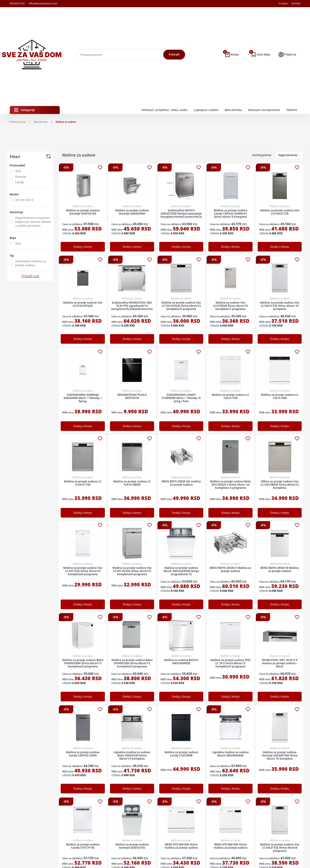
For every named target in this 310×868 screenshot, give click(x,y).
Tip (12, 256)
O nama (283, 4)
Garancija (17, 212)
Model (14, 194)
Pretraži (174, 54)
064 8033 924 (17, 4)
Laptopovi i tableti (206, 110)
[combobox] (289, 155)
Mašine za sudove (66, 122)
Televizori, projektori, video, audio (164, 110)
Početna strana (17, 122)
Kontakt (296, 4)
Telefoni (292, 110)
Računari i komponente (264, 110)
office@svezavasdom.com (43, 4)
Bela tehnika (233, 110)
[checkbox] (11, 171)
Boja (13, 238)
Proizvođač (18, 165)
